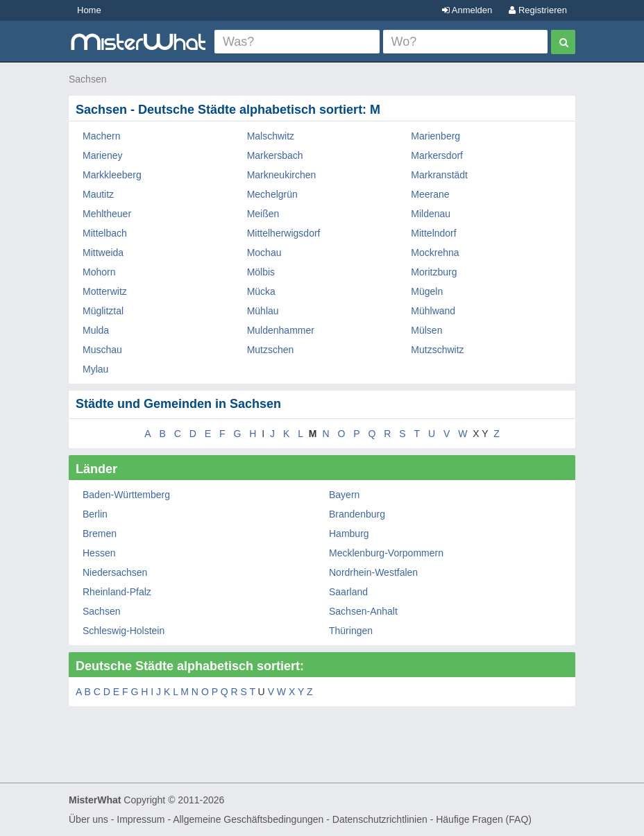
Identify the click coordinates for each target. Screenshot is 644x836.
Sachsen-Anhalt (363, 611)
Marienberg (435, 136)
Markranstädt (439, 175)
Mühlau (263, 311)
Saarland (348, 592)
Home (89, 10)
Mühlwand (433, 311)
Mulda (96, 330)
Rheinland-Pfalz (117, 592)
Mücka (261, 291)
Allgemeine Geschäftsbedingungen (248, 819)
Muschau (102, 350)
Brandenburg (357, 514)
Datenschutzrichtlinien (380, 819)
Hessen (99, 553)
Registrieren (538, 10)
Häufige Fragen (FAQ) (484, 819)
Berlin (95, 514)
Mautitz (98, 194)
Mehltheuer (107, 214)
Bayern (344, 495)
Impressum (141, 819)
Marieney (103, 155)
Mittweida (103, 253)
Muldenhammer (281, 330)
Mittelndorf (433, 233)
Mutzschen (271, 350)
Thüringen (351, 631)
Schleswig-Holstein (124, 631)
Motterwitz (105, 291)
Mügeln (427, 291)
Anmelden (467, 10)
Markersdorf (437, 155)
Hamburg (349, 534)
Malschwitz (271, 136)
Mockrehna (435, 253)
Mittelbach (105, 233)
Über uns (88, 819)
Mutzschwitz (437, 350)
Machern (101, 136)
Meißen (263, 214)
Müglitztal (103, 311)
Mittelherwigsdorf (284, 233)
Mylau (95, 369)
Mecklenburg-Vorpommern (386, 553)
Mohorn (99, 272)
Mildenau (431, 214)
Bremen (100, 534)
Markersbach (275, 155)
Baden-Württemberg (126, 495)
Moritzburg (434, 272)
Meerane (430, 194)
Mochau (264, 253)
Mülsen (426, 330)
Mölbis (261, 272)
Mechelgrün (272, 194)
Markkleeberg (112, 175)
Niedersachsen (115, 572)
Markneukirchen (282, 175)
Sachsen (87, 79)
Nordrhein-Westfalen (373, 572)
